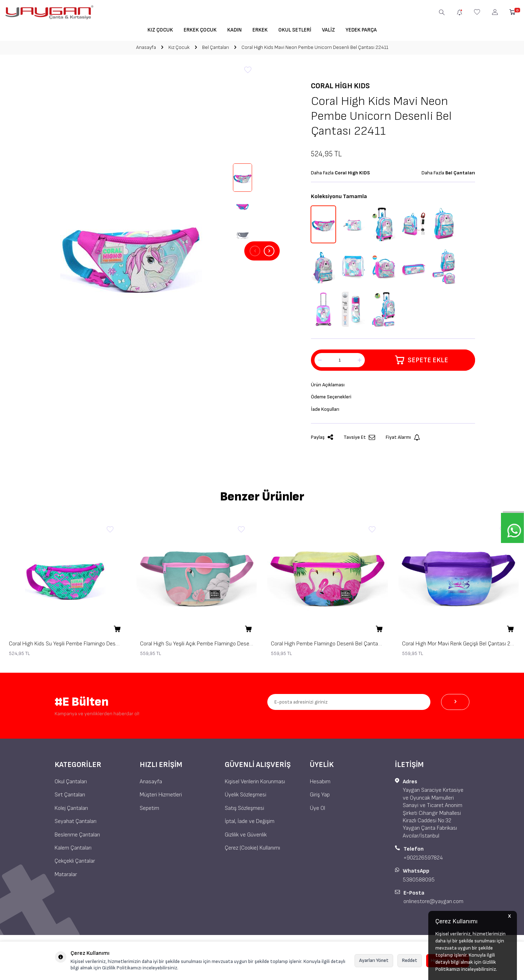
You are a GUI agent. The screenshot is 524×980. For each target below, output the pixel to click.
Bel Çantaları (216, 47)
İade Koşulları (326, 411)
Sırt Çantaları (70, 797)
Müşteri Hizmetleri (161, 797)
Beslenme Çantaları (77, 837)
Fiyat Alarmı (403, 440)
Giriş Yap (320, 797)
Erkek (260, 30)
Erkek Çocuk (200, 30)
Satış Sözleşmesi (244, 811)
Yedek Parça (361, 30)
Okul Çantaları (71, 784)
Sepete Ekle (422, 360)
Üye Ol (317, 811)
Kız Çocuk (160, 30)
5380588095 (419, 882)
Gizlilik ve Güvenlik (246, 837)
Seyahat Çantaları (76, 824)
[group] (131, 251)
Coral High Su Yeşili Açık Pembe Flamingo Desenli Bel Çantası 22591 (197, 646)
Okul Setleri (295, 30)
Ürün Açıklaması (329, 385)
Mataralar (66, 877)
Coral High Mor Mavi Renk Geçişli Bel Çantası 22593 (459, 646)
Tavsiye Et (359, 440)
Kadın (235, 30)
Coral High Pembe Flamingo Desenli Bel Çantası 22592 (328, 646)
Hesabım (320, 784)
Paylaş (322, 440)
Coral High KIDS (340, 86)
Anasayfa (146, 47)
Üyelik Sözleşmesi (246, 797)
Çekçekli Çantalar (75, 864)
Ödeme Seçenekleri (333, 398)
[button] (255, 251)
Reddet (410, 960)
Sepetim (149, 811)
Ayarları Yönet (374, 960)
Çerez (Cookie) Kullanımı (252, 850)
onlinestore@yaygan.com (433, 904)
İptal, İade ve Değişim (250, 824)
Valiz (328, 30)
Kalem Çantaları (73, 850)
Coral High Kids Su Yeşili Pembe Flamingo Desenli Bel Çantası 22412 (66, 646)
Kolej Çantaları (71, 811)
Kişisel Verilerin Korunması (255, 784)
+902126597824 (423, 860)
